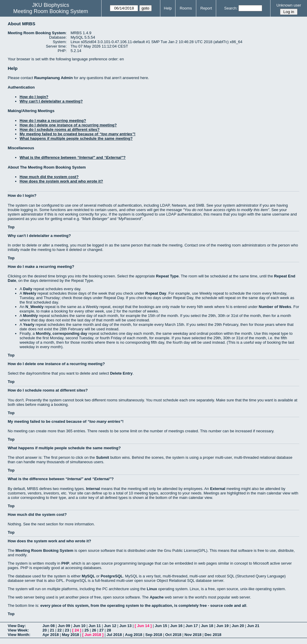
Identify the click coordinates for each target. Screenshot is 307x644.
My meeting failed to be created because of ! (77, 134)
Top (11, 227)
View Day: (17, 626)
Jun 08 (49, 626)
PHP (65, 563)
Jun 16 (176, 626)
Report (206, 8)
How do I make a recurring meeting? (53, 121)
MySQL (88, 576)
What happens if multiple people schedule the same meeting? (76, 138)
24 (77, 630)
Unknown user (289, 5)
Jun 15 (161, 626)
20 (45, 630)
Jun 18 (207, 626)
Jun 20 (238, 626)
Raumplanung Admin (53, 78)
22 (59, 630)
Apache (157, 597)
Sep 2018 (154, 635)
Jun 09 (64, 626)
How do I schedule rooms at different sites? (60, 129)
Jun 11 (95, 626)
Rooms (186, 8)
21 (52, 630)
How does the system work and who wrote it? (61, 181)
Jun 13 (125, 626)
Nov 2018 (193, 635)
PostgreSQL (112, 576)
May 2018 (71, 635)
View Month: (19, 635)
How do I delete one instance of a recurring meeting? (68, 125)
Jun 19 (223, 626)
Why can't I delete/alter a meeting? (51, 101)
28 (109, 630)
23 (67, 630)
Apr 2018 (51, 635)
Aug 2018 (134, 635)
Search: (231, 8)
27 (101, 630)
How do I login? (34, 97)
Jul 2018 (114, 635)
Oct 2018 (173, 635)
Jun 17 (192, 626)
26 (94, 630)
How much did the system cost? (49, 177)
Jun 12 (110, 626)
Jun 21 (253, 626)
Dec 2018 (213, 635)
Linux (152, 589)
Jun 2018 (93, 635)
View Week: (18, 630)
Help (168, 8)
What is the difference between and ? (73, 157)
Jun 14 (143, 626)
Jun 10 (79, 626)
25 (86, 630)
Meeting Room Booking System (51, 11)
